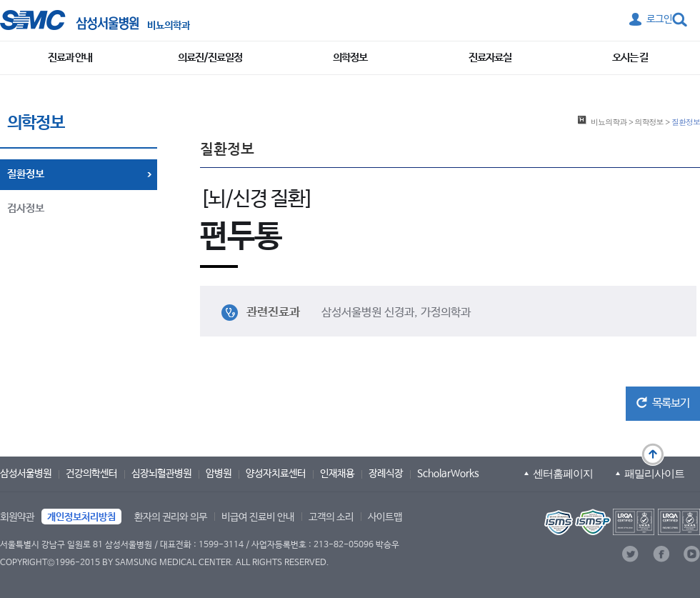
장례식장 (386, 474)
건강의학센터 (91, 474)
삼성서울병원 (26, 474)
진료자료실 (490, 58)
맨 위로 (653, 454)
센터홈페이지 (563, 473)
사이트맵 (385, 517)
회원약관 (17, 517)
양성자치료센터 (276, 474)
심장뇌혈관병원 (161, 474)
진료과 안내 (70, 58)
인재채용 (337, 474)
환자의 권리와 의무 (171, 517)
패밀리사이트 (654, 473)
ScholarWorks (448, 474)
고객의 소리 (331, 517)
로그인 (659, 19)
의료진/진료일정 (210, 58)
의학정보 (350, 58)
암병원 (219, 474)
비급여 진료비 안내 (258, 517)
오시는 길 (630, 58)
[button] (663, 404)
